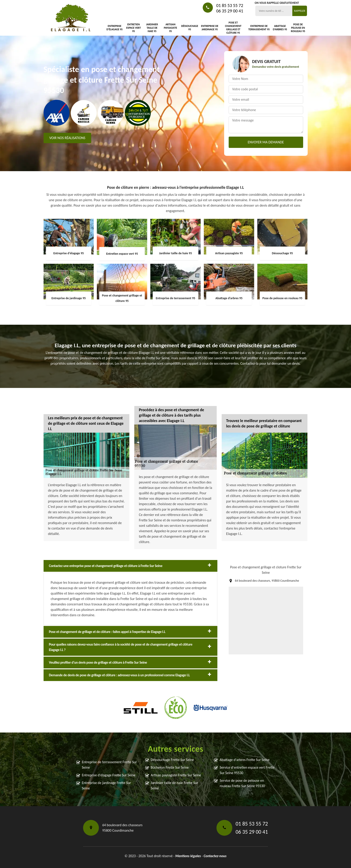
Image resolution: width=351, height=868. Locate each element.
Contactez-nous (215, 856)
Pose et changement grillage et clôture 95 (233, 28)
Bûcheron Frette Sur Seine (170, 767)
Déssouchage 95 (190, 28)
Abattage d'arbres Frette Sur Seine (245, 760)
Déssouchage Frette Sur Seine (172, 760)
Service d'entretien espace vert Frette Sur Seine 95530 (247, 770)
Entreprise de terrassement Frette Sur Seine (109, 765)
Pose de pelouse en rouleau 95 (298, 28)
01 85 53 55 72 (230, 5)
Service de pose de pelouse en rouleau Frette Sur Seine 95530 (242, 783)
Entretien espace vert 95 (134, 28)
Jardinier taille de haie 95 (152, 28)
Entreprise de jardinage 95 (210, 28)
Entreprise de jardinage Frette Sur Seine (107, 785)
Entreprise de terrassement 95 (259, 28)
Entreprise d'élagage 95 (115, 28)
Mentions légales (188, 856)
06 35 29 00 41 (230, 11)
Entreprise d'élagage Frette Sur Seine (109, 775)
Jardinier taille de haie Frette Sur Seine (174, 785)
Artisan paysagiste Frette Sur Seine (176, 775)
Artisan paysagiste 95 (171, 28)
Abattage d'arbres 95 (280, 28)
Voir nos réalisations (67, 138)
